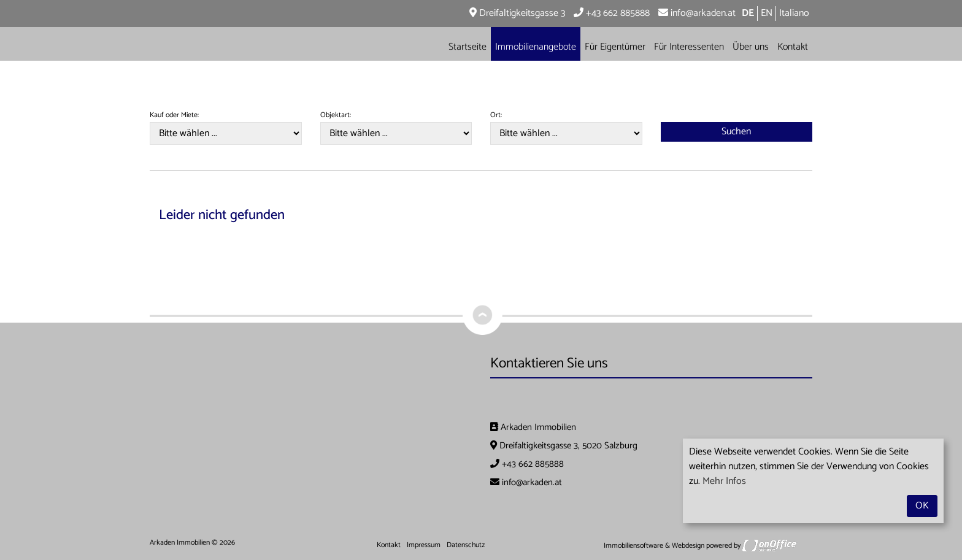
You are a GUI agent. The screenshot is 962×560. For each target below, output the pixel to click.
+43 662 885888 (612, 13)
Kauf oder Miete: (174, 115)
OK (922, 506)
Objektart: (336, 115)
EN (767, 13)
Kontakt (793, 47)
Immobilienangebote (536, 47)
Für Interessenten (689, 47)
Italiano (794, 13)
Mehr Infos (724, 481)
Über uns (751, 47)
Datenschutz (466, 545)
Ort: (496, 115)
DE (748, 13)
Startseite (468, 47)
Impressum (424, 545)
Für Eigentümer (615, 47)
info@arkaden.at (697, 13)
